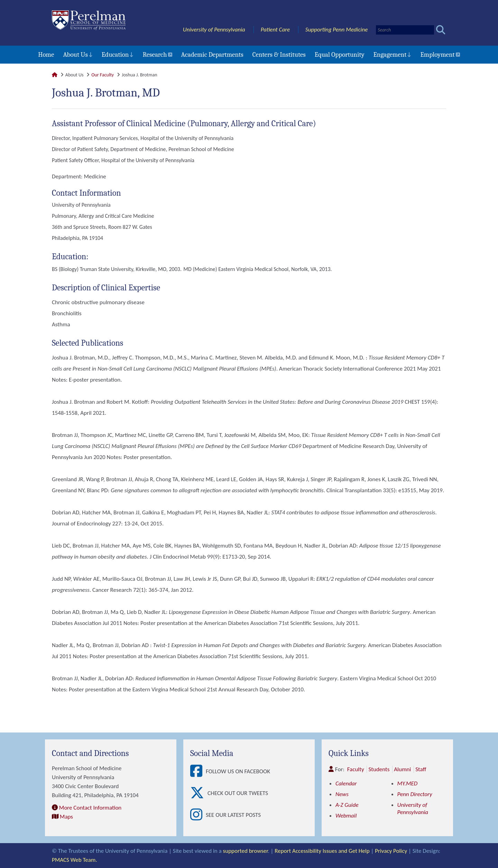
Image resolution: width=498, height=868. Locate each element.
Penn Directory (415, 794)
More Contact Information (90, 808)
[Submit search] (441, 30)
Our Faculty (103, 75)
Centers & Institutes (279, 55)
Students (379, 769)
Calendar (346, 783)
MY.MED (408, 783)
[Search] (405, 30)
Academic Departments (212, 55)
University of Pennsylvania (214, 30)
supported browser (246, 851)
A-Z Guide (347, 805)
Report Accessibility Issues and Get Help (322, 851)
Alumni (402, 769)
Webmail (346, 816)
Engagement (390, 55)
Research (155, 55)
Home (46, 55)
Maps (66, 817)
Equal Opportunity (340, 55)
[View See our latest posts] (198, 815)
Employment (437, 55)
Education (115, 55)
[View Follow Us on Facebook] (198, 771)
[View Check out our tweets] (199, 793)
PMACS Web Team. (75, 860)
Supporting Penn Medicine (336, 30)
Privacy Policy (391, 851)
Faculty (356, 769)
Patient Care (275, 30)
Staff (421, 769)
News (342, 794)
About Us (75, 55)
